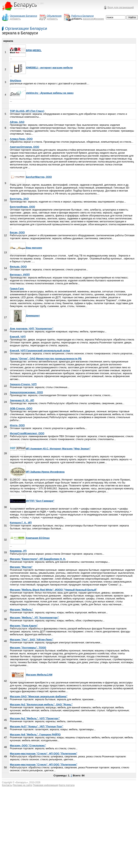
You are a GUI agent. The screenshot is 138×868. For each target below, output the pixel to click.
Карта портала (67, 785)
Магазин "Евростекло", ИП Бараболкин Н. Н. (38, 559)
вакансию (89, 19)
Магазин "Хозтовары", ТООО (28, 648)
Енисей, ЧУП (18, 337)
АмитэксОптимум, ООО (24, 147)
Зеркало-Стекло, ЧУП (23, 384)
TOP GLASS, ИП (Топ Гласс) (27, 111)
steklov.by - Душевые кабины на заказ (42, 93)
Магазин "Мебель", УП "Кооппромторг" (34, 618)
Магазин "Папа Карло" (24, 626)
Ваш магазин (26, 248)
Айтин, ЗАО (17, 122)
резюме (99, 19)
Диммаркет (25, 316)
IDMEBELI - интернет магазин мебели (41, 68)
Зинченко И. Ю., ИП (22, 400)
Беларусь (22, 782)
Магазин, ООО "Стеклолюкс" (28, 745)
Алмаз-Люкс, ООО (21, 139)
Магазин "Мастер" (21, 567)
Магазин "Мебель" (21, 610)
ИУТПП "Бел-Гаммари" (32, 501)
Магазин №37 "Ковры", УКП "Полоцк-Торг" (37, 726)
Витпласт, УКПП (20, 275)
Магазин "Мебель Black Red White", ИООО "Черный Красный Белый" (53, 590)
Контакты (7, 785)
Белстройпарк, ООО (22, 207)
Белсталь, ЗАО (19, 199)
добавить (15, 19)
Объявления (54, 16)
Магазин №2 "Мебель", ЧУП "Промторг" (35, 718)
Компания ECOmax (30, 538)
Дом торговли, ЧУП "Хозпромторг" (32, 329)
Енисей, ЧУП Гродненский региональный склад (40, 351)
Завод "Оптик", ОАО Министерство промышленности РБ (46, 359)
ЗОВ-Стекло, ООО (21, 408)
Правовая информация (45, 785)
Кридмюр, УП (18, 551)
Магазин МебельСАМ (31, 675)
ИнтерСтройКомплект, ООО (27, 433)
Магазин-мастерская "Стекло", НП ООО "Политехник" (43, 754)
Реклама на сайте (22, 785)
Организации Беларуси (26, 28)
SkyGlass (16, 81)
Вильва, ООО (18, 267)
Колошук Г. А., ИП (21, 523)
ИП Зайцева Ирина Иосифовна (37, 472)
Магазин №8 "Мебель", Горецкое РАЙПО (35, 734)
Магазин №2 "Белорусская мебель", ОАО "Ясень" (41, 704)
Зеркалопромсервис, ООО (26, 392)
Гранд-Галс (17, 289)
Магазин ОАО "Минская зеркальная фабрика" (39, 696)
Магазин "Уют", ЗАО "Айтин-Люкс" (31, 640)
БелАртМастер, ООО (31, 177)
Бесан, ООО (17, 232)
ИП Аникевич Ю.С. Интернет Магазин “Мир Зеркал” (50, 449)
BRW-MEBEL (26, 50)
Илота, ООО (17, 425)
